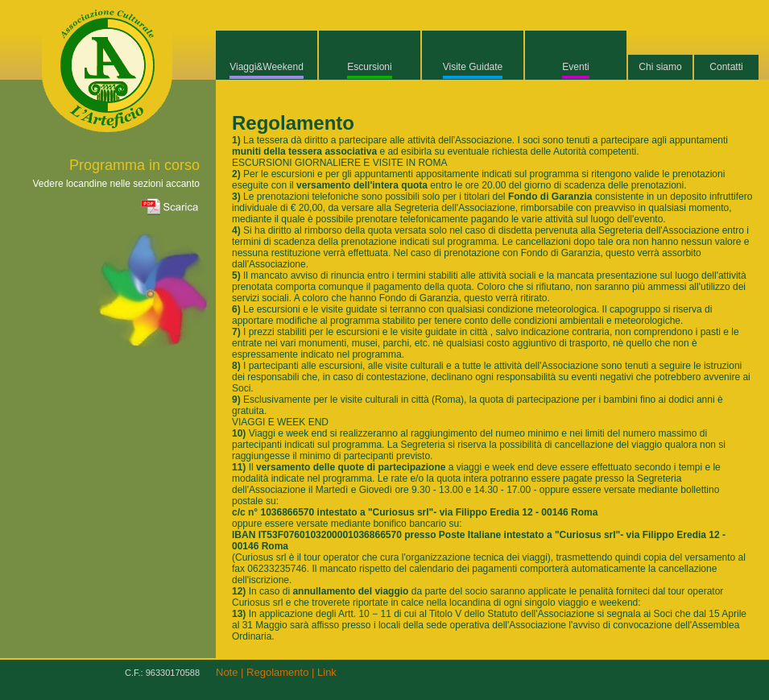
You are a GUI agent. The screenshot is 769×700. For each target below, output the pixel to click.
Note (227, 672)
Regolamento (277, 672)
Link (327, 672)
